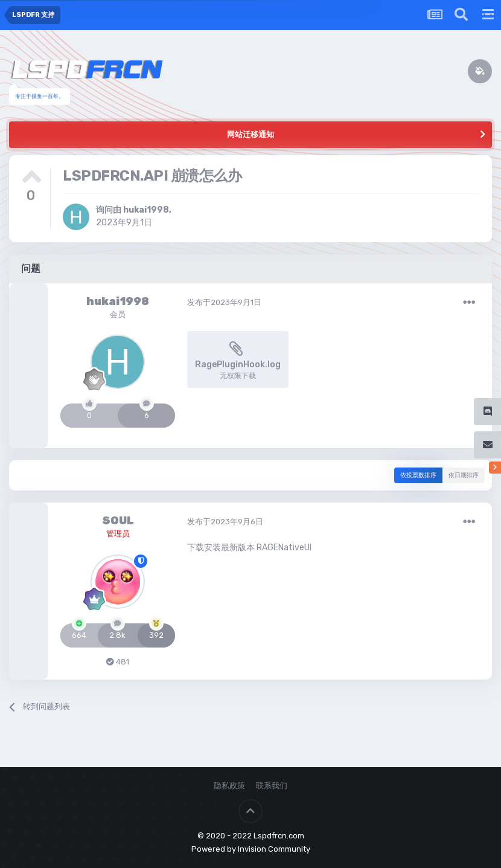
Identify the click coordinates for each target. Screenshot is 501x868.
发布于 (224, 302)
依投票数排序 (418, 475)
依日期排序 (464, 475)
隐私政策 (229, 786)
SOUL (118, 521)
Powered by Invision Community (251, 849)
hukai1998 (146, 210)
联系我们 (272, 786)
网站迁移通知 (250, 134)
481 (118, 662)
